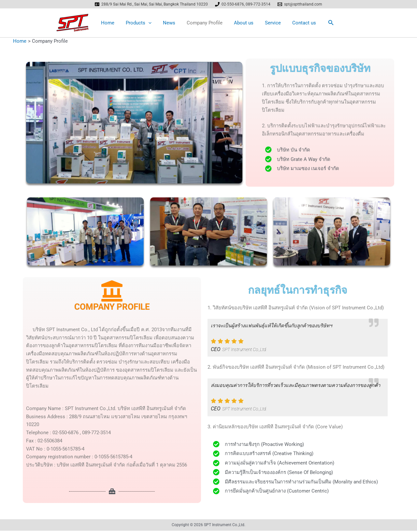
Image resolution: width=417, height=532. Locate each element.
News (171, 23)
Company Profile (205, 23)
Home (113, 23)
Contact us (299, 23)
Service (270, 23)
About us (242, 23)
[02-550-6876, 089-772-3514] (243, 4)
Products (142, 23)
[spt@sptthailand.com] (300, 4)
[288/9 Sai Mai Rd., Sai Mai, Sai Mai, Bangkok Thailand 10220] (152, 4)
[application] (152, 23)
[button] (325, 23)
